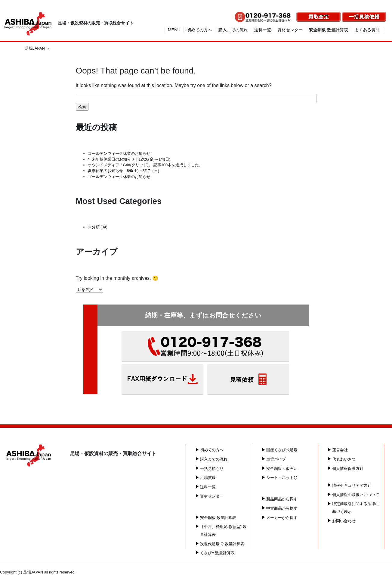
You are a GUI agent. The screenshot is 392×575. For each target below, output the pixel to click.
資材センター (290, 30)
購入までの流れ (233, 30)
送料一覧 (263, 30)
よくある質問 (367, 30)
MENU (174, 30)
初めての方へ (199, 30)
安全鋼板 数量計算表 (329, 30)
